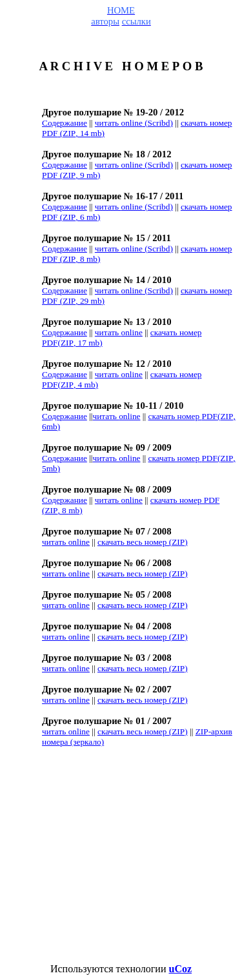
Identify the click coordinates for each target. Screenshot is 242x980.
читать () (134, 123)
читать (119, 332)
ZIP (143, 542)
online (119, 500)
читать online (117, 458)
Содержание (65, 123)
